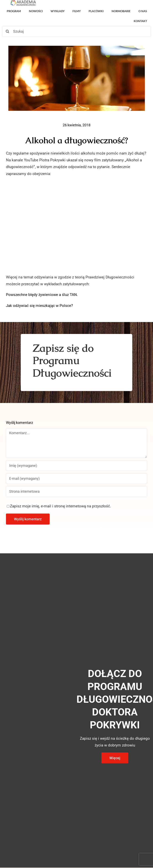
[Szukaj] (76, 31)
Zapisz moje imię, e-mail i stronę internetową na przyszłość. (60, 506)
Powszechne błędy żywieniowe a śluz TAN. (42, 295)
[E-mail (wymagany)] (76, 478)
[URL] (76, 491)
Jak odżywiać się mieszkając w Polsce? (39, 306)
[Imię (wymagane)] (76, 466)
